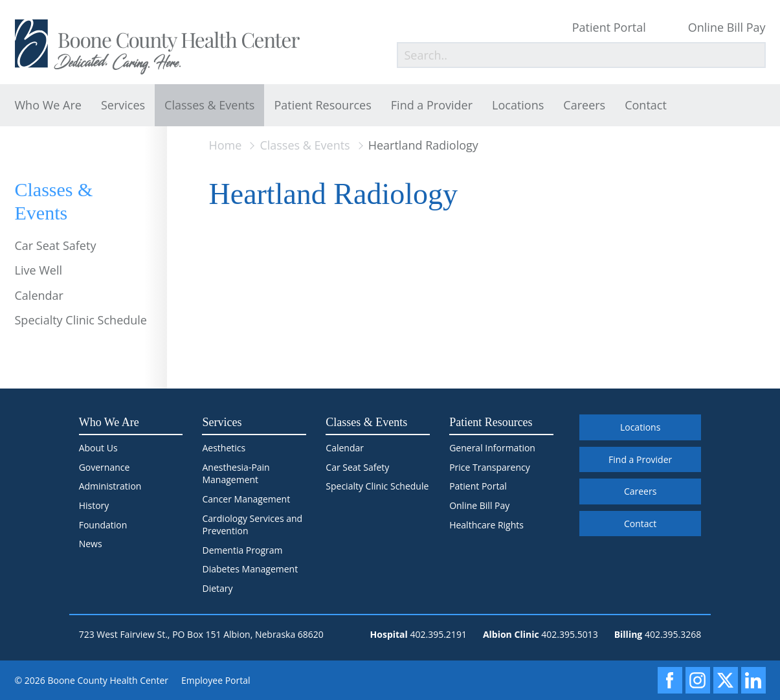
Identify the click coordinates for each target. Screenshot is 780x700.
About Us (98, 448)
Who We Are (48, 105)
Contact (646, 105)
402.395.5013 (569, 634)
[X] (726, 680)
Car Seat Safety (56, 245)
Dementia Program (242, 550)
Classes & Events (209, 105)
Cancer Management (246, 499)
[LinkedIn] (753, 680)
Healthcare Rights (486, 525)
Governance (105, 467)
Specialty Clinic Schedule (81, 320)
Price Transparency (490, 467)
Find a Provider (432, 105)
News (91, 544)
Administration (110, 486)
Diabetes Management (250, 569)
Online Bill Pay (727, 27)
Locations (518, 105)
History (94, 505)
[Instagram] (698, 680)
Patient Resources (322, 105)
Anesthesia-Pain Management (236, 474)
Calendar (39, 295)
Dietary (217, 588)
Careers (584, 105)
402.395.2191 (438, 634)
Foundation (103, 525)
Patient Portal (609, 27)
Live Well (39, 270)
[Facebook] (670, 680)
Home (226, 145)
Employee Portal (216, 680)
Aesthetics (224, 448)
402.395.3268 (673, 634)
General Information (492, 448)
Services (123, 105)
